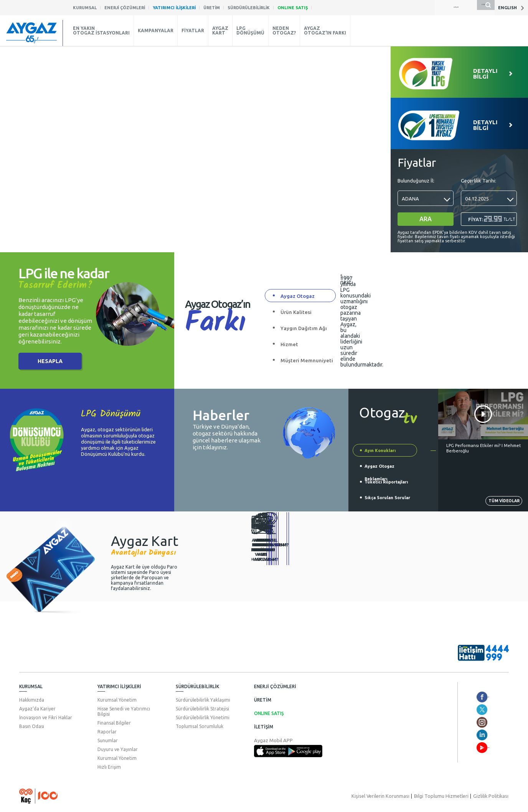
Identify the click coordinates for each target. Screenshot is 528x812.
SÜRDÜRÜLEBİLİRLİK (197, 686)
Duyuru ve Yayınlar (118, 749)
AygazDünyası (473, 748)
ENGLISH (511, 8)
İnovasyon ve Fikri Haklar (46, 717)
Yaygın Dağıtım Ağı (304, 328)
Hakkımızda (32, 700)
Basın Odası (32, 726)
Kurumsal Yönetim (117, 700)
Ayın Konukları (380, 450)
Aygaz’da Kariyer (37, 709)
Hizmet (289, 344)
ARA (426, 219)
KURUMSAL (31, 686)
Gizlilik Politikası (492, 796)
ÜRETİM (263, 700)
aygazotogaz (471, 697)
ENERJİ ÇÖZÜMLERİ (275, 686)
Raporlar (107, 732)
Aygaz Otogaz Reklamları (379, 468)
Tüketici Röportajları (386, 482)
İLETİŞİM (264, 727)
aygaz (463, 722)
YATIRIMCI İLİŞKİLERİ (119, 686)
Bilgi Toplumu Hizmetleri (445, 796)
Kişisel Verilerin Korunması (386, 796)
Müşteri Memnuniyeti (307, 360)
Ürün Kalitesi (296, 312)
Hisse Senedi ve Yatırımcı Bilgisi (124, 711)
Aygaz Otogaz (298, 296)
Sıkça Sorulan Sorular (387, 498)
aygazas (465, 710)
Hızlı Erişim (109, 767)
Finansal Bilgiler (114, 723)
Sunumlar (108, 740)
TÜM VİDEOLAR (494, 500)
